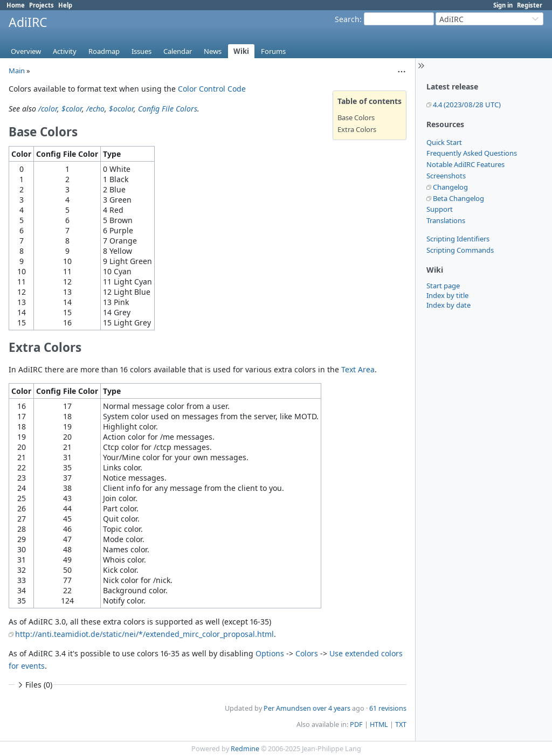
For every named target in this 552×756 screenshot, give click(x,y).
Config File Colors (168, 109)
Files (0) (34, 685)
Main (17, 71)
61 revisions (388, 708)
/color (48, 109)
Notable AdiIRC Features (465, 164)
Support (440, 209)
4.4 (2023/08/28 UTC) (467, 105)
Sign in (503, 5)
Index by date (448, 305)
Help (65, 5)
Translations (446, 220)
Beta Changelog (458, 198)
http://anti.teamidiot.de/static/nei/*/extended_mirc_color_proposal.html (144, 634)
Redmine (245, 749)
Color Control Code (212, 89)
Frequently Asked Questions (472, 153)
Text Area (358, 369)
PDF (356, 724)
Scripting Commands (460, 250)
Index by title (447, 295)
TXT (401, 724)
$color (72, 109)
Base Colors (356, 117)
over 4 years (332, 708)
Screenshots (446, 176)
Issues (142, 51)
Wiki (241, 51)
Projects (42, 5)
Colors (307, 653)
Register (530, 5)
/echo (95, 109)
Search (347, 19)
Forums (273, 51)
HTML (379, 724)
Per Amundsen (287, 708)
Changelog (450, 187)
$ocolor (121, 109)
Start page (443, 286)
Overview (26, 51)
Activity (65, 51)
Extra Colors (357, 129)
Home (16, 5)
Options (270, 653)
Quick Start (444, 142)
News (213, 51)
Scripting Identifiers (458, 239)
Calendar (178, 51)
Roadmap (104, 51)
